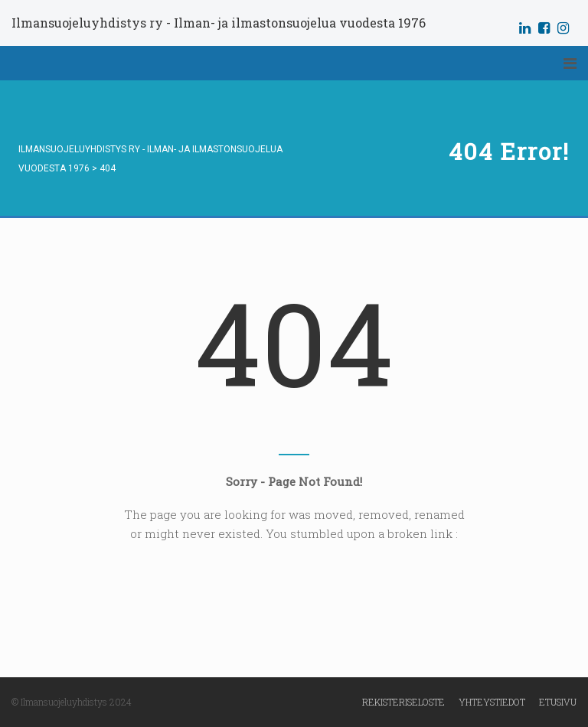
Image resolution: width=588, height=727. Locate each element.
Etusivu (558, 702)
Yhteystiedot (492, 702)
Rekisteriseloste (403, 702)
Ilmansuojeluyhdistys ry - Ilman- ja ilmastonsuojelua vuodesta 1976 (219, 23)
